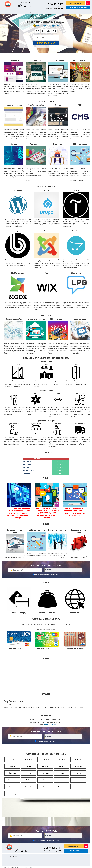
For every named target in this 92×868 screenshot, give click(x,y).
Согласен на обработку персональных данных (47, 575)
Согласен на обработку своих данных (47, 741)
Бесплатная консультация (78, 8)
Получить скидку (46, 43)
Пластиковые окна (12, 857)
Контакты (62, 12)
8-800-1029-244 (55, 4)
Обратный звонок (76, 851)
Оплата (36, 12)
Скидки (30, 12)
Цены (19, 12)
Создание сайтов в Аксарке (9, 12)
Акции (25, 12)
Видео (50, 12)
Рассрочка (43, 12)
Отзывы (56, 12)
